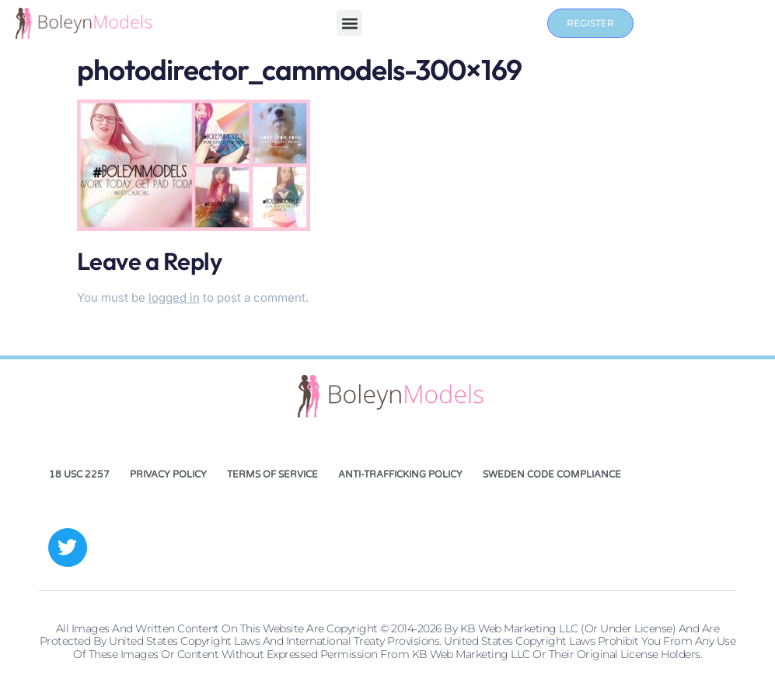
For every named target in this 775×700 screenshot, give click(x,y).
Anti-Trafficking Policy (400, 474)
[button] (349, 23)
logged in (174, 297)
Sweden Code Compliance (552, 474)
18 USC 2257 (79, 474)
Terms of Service (272, 474)
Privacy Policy (168, 474)
